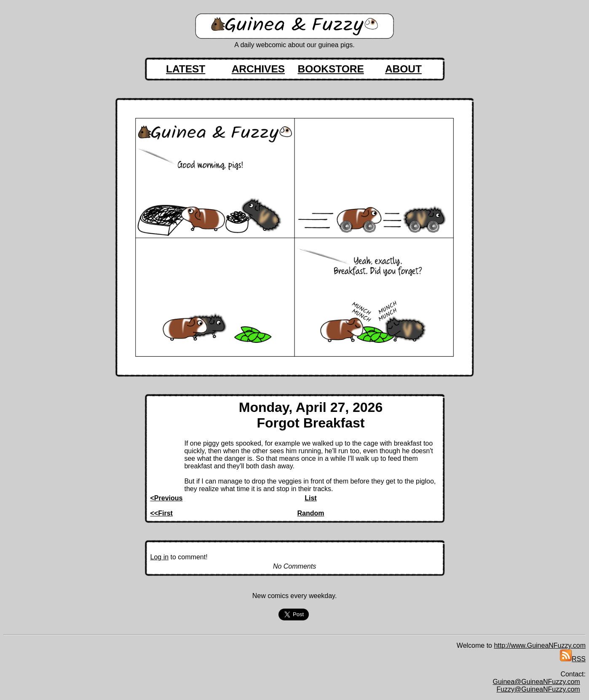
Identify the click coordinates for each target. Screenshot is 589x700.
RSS (573, 659)
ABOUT (403, 69)
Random (311, 513)
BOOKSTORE (331, 69)
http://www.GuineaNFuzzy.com (540, 645)
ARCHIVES (258, 69)
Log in (160, 557)
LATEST (186, 69)
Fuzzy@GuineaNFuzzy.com (538, 689)
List (311, 498)
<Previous (167, 498)
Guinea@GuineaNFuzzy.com (537, 682)
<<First (162, 513)
